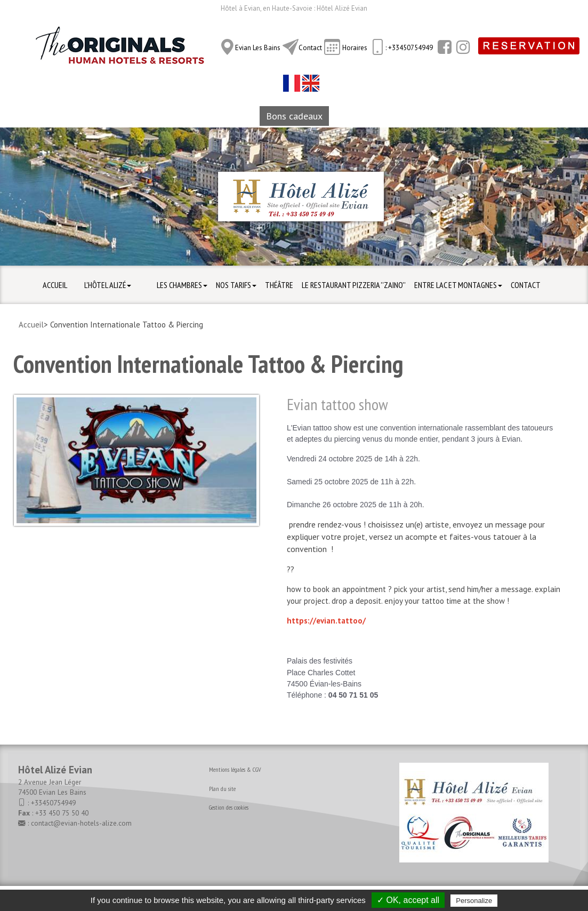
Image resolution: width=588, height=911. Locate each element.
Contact (310, 48)
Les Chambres (182, 285)
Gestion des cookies (229, 807)
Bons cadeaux (294, 116)
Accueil (55, 285)
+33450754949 (53, 803)
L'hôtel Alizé (108, 285)
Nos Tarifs (236, 285)
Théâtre (279, 285)
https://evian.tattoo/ (326, 621)
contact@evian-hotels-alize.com (81, 823)
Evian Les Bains (258, 48)
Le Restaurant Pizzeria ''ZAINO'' (354, 285)
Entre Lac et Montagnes (458, 285)
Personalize (474, 901)
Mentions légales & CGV (235, 769)
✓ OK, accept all (408, 900)
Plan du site (222, 789)
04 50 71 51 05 (353, 695)
